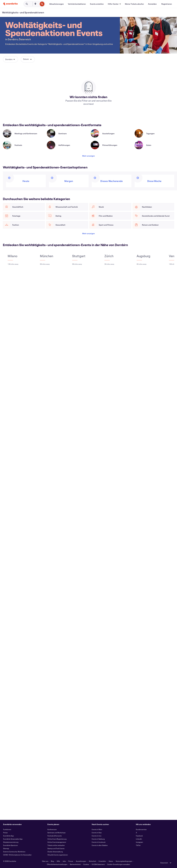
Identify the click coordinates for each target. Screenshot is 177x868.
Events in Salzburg (98, 839)
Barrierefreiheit (75, 864)
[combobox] (38, 4)
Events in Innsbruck (99, 842)
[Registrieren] (167, 4)
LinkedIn (139, 839)
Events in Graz (97, 833)
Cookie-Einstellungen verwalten (119, 864)
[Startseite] (10, 4)
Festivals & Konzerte (55, 836)
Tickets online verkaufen (56, 845)
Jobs (64, 861)
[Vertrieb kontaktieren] (77, 4)
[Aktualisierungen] (57, 4)
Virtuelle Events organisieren (58, 855)
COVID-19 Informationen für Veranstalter (17, 855)
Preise (5, 833)
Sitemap (6, 848)
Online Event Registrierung (57, 839)
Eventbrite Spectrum (10, 845)
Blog (52, 861)
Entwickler (102, 861)
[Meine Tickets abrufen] (134, 4)
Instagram (139, 842)
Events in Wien (97, 829)
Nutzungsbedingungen (124, 861)
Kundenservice (141, 829)
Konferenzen (52, 829)
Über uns (45, 861)
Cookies (86, 864)
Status (111, 861)
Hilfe (58, 861)
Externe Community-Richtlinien (14, 852)
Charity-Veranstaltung (55, 852)
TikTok (138, 845)
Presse (71, 861)
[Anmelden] (152, 4)
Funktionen (7, 829)
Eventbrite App (8, 836)
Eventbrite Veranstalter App (13, 839)
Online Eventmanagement (57, 842)
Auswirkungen (81, 861)
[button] (114, 4)
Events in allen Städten (100, 845)
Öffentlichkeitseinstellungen (57, 864)
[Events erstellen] (97, 4)
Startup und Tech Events (56, 848)
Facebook (139, 836)
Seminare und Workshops (57, 833)
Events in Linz (97, 836)
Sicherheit (92, 861)
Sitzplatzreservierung (11, 842)
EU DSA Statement (98, 864)
